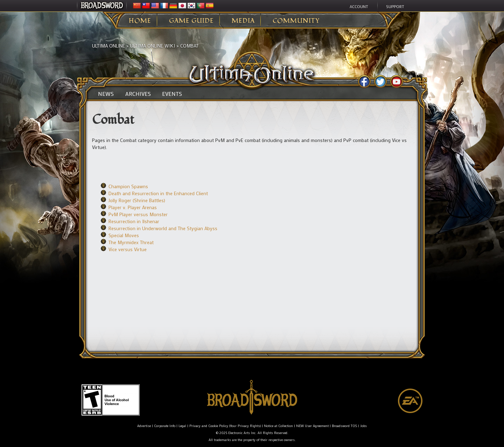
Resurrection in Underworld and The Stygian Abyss (163, 228)
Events (172, 94)
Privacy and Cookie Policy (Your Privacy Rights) (225, 426)
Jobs (363, 426)
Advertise (144, 426)
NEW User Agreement (312, 426)
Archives (138, 94)
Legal (182, 426)
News (106, 94)
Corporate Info (165, 426)
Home (140, 21)
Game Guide (191, 21)
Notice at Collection (278, 426)
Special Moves (124, 235)
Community (296, 21)
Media (243, 21)
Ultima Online (108, 46)
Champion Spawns (128, 186)
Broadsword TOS (344, 426)
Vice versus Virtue (128, 249)
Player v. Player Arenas (133, 207)
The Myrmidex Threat (131, 242)
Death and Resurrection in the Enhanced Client (158, 193)
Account (359, 6)
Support (395, 6)
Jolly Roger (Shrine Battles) (137, 200)
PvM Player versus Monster (138, 214)
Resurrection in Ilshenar (134, 221)
